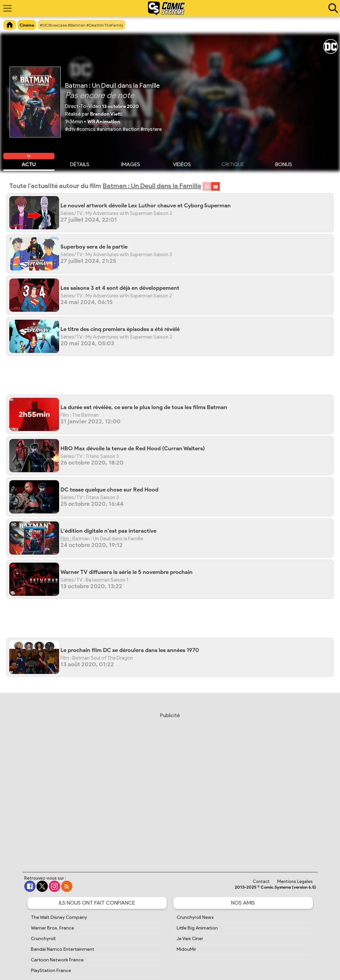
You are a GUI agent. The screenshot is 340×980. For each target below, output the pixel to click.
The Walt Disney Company (59, 917)
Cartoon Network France (57, 960)
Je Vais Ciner (190, 939)
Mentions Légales (295, 881)
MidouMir (186, 949)
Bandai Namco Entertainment (63, 949)
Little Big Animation (197, 928)
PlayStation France (51, 971)
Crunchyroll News (195, 917)
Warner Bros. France (52, 928)
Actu (29, 163)
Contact (261, 881)
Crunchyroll (43, 939)
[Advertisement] (173, 378)
